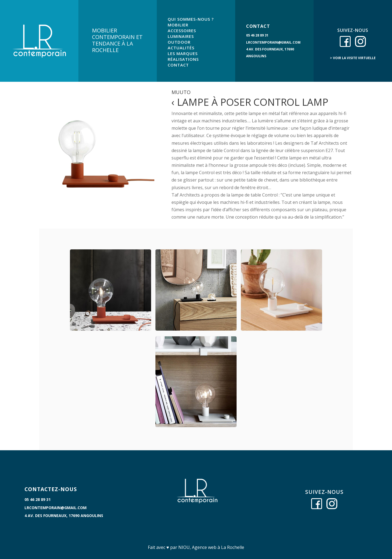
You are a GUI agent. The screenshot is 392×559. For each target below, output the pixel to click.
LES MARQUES (183, 53)
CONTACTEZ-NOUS (51, 489)
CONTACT (178, 65)
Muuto (181, 92)
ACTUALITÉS (181, 48)
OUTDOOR (179, 42)
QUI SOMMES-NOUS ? (191, 19)
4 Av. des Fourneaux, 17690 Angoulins (64, 516)
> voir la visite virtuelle (353, 58)
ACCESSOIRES (182, 31)
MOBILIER (178, 25)
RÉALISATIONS (183, 59)
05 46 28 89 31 (257, 35)
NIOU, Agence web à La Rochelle (211, 547)
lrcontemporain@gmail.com (273, 42)
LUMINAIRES (181, 36)
